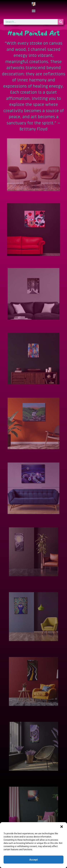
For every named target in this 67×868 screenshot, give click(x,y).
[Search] (61, 22)
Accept (33, 860)
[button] (62, 827)
